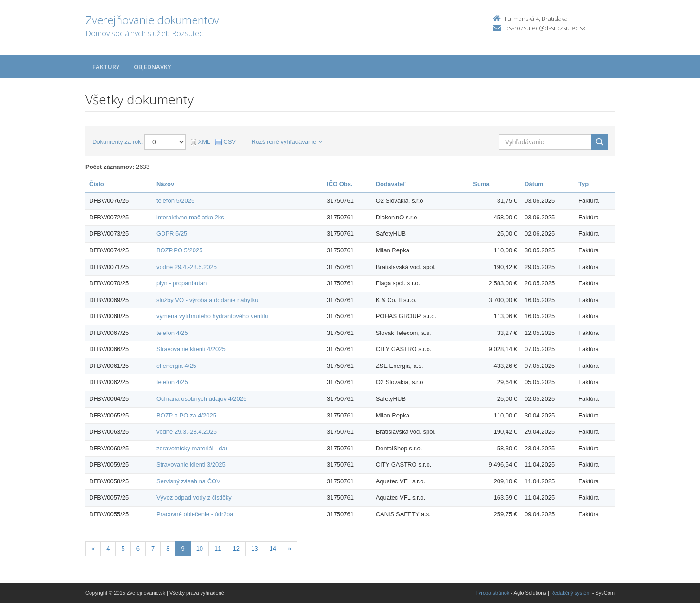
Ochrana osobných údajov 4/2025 (201, 399)
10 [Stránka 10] (200, 548)
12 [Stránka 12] (236, 548)
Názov (165, 184)
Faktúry (106, 67)
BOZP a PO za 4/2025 (186, 415)
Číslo (97, 184)
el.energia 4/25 (176, 366)
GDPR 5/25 (172, 234)
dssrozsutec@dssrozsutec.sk (545, 28)
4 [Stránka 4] (108, 548)
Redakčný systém (571, 593)
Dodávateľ (391, 184)
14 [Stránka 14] (273, 548)
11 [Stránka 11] (218, 548)
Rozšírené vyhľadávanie (287, 142)
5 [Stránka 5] (123, 548)
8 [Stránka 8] (168, 548)
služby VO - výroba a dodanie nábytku (207, 300)
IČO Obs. (340, 184)
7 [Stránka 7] (153, 548)
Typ (583, 184)
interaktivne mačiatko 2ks (190, 217)
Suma (481, 184)
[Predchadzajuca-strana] (93, 549)
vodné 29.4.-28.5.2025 (187, 267)
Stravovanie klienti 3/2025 (191, 465)
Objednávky (152, 67)
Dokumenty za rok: (117, 142)
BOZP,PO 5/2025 (180, 250)
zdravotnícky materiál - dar (192, 448)
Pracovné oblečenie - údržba (195, 514)
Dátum (534, 184)
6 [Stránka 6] (138, 548)
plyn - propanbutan (181, 283)
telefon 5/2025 (175, 201)
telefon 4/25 (172, 333)
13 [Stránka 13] (254, 548)
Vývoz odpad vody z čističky (194, 497)
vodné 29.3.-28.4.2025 (187, 432)
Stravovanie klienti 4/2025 (191, 349)
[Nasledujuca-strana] (289, 549)
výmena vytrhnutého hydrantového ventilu (212, 316)
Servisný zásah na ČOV (188, 481)
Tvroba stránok (492, 593)
